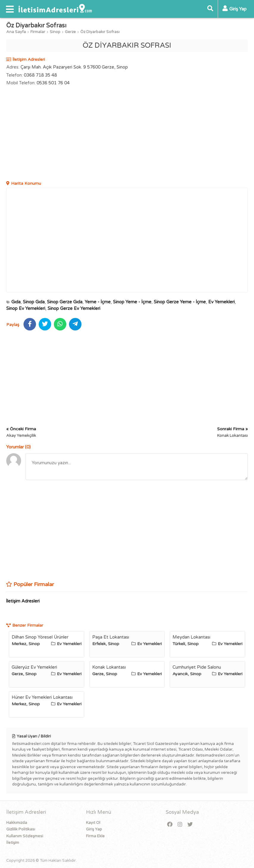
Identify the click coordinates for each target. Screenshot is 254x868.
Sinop (55, 32)
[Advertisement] (127, 134)
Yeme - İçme (98, 302)
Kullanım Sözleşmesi (25, 836)
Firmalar (38, 32)
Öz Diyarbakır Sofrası (100, 32)
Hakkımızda (17, 823)
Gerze (70, 32)
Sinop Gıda (34, 302)
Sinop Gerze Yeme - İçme (180, 302)
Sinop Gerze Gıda (65, 302)
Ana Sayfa (16, 32)
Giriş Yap (94, 829)
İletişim (13, 843)
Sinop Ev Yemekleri (26, 308)
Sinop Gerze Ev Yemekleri (74, 308)
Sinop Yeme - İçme (132, 302)
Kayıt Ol (93, 823)
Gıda (16, 302)
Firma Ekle (95, 836)
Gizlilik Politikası (21, 829)
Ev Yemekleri (221, 302)
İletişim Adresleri (23, 601)
